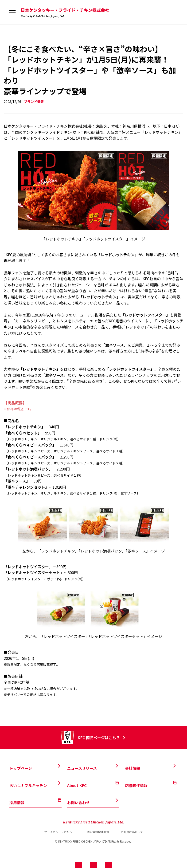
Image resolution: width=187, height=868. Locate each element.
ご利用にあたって (132, 832)
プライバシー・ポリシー (60, 832)
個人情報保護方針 (98, 832)
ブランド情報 (34, 101)
